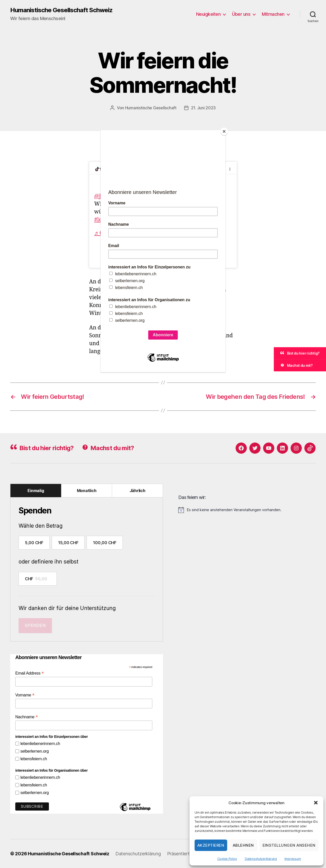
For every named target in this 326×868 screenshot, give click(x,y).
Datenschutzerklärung (261, 859)
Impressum (293, 859)
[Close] (224, 131)
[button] (316, 803)
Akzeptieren (211, 845)
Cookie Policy (227, 859)
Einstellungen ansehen (289, 845)
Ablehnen (243, 845)
